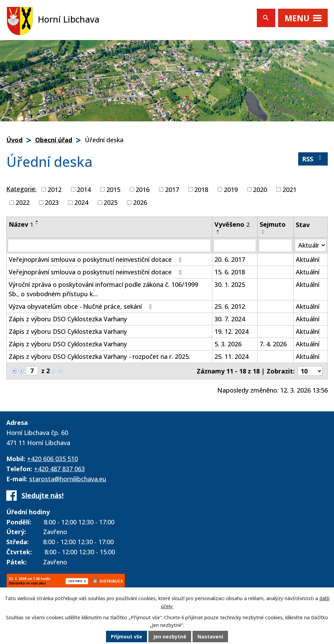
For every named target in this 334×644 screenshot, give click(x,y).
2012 (55, 189)
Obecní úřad (54, 140)
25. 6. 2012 (230, 306)
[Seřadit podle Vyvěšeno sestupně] (218, 233)
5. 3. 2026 (228, 344)
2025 (111, 202)
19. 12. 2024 (231, 331)
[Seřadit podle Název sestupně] (37, 224)
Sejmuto (273, 224)
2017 (172, 189)
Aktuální (308, 259)
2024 (81, 202)
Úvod (14, 140)
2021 (290, 189)
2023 (52, 202)
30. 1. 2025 (230, 284)
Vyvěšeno (232, 224)
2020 (260, 189)
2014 (84, 189)
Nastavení (210, 637)
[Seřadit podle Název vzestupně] (37, 221)
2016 (142, 189)
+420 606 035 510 (52, 459)
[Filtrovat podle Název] (109, 245)
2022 (23, 202)
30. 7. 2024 (230, 319)
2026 (140, 202)
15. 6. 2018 (230, 272)
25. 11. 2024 (231, 356)
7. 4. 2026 (273, 344)
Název (21, 224)
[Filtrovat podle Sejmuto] (275, 245)
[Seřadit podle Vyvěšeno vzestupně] (218, 231)
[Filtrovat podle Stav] (311, 245)
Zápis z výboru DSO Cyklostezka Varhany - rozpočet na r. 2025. (99, 356)
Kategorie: (21, 189)
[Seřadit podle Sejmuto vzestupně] (263, 231)
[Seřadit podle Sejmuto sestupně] (263, 233)
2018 (201, 189)
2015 (113, 189)
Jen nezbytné (170, 637)
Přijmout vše (127, 637)
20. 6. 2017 (230, 259)
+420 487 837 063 (59, 469)
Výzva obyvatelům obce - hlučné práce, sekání (82, 306)
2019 (231, 189)
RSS (313, 159)
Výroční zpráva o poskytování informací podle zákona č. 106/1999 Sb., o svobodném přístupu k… (103, 289)
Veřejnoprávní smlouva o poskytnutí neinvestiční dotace (97, 259)
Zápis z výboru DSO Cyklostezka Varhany (68, 319)
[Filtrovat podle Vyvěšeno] (235, 245)
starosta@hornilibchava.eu (68, 479)
